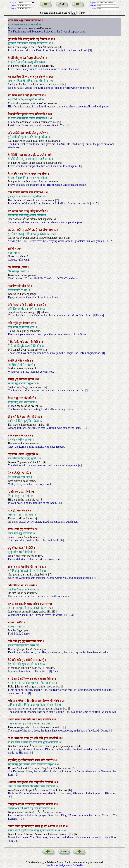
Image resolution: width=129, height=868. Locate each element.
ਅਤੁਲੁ (28, 454)
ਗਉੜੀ (11, 249)
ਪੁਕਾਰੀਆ (43, 230)
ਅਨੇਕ (24, 58)
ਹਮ (13, 738)
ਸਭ (10, 77)
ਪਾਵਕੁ (11, 719)
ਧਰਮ (27, 738)
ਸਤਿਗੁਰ (17, 267)
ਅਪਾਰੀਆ (42, 211)
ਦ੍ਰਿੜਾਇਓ (26, 567)
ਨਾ (10, 738)
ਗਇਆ (34, 701)
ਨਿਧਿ (15, 454)
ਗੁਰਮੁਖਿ (26, 417)
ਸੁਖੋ (34, 454)
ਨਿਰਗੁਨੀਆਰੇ (15, 804)
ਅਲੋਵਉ (16, 473)
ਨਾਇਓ (50, 760)
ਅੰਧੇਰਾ (16, 548)
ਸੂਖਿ (32, 95)
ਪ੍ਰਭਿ (36, 738)
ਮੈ (9, 58)
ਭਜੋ (33, 323)
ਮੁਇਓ (32, 379)
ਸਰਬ (28, 20)
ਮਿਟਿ (28, 701)
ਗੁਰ (10, 39)
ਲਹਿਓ (34, 417)
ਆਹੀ (13, 114)
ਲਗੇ (21, 379)
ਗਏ (41, 641)
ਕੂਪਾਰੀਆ (42, 133)
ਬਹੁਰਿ (34, 155)
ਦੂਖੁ (10, 548)
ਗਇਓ (29, 361)
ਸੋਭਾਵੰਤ (25, 192)
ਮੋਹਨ (11, 20)
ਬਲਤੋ (11, 679)
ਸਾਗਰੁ (18, 719)
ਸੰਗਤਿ (17, 342)
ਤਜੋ (28, 511)
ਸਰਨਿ (18, 826)
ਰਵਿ (26, 398)
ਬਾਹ (31, 192)
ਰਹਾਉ (42, 305)
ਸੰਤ (42, 782)
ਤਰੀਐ (29, 230)
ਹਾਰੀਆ (44, 155)
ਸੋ (17, 361)
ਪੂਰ (37, 77)
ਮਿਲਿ (11, 342)
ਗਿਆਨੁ (17, 567)
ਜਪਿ (10, 305)
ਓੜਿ (19, 114)
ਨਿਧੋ (28, 492)
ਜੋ (9, 361)
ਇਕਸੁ (30, 58)
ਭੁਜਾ (23, 133)
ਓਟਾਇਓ (49, 782)
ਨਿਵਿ (15, 39)
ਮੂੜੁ (17, 379)
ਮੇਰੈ (10, 660)
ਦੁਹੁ (22, 529)
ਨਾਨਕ (32, 114)
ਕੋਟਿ (10, 417)
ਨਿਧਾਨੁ (27, 174)
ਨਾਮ (24, 492)
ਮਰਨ (17, 529)
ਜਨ (10, 211)
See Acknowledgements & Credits (64, 865)
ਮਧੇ (15, 417)
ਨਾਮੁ (16, 398)
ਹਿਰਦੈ (11, 492)
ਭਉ (10, 760)
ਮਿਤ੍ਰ (18, 58)
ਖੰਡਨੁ (15, 760)
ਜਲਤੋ (17, 679)
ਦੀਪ (33, 567)
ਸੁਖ (24, 660)
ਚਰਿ (30, 719)
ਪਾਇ (33, 39)
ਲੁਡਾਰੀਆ (39, 192)
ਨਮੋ (26, 436)
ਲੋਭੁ (19, 511)
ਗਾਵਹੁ (18, 492)
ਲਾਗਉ (27, 39)
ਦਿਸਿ (15, 95)
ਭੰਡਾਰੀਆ (44, 77)
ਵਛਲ (38, 760)
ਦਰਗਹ (17, 192)
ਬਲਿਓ (39, 567)
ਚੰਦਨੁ (37, 679)
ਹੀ (23, 77)
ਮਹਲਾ (18, 249)
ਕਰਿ (21, 436)
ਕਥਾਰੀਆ (42, 174)
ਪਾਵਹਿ (21, 454)
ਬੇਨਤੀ (28, 804)
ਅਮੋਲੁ (33, 211)
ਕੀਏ (13, 58)
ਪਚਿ (26, 379)
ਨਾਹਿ (27, 77)
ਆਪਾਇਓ (54, 738)
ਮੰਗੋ (31, 305)
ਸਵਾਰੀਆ (39, 95)
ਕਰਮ (28, 342)
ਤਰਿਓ (37, 604)
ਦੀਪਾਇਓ (55, 701)
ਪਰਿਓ (32, 585)
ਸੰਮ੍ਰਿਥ (37, 782)
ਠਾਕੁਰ (32, 826)
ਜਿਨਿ (11, 585)
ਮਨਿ (15, 660)
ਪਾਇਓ (14, 174)
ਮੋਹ (35, 133)
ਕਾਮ (10, 511)
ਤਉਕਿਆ (25, 679)
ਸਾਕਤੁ (11, 379)
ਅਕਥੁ (34, 174)
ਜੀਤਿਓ (14, 155)
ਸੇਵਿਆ (17, 585)
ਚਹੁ (10, 95)
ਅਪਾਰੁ (27, 155)
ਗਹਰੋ (24, 719)
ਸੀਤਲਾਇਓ (46, 679)
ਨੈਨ (10, 473)
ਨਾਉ (27, 95)
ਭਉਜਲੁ (21, 230)
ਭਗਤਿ (32, 760)
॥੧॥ (36, 305)
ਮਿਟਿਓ (30, 548)
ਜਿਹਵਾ (16, 305)
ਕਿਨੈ (20, 417)
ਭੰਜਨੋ (25, 760)
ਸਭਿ (19, 660)
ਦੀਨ (31, 782)
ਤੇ (25, 529)
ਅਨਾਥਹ (12, 782)
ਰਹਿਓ (32, 398)
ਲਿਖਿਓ (35, 342)
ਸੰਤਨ (16, 436)
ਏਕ (27, 305)
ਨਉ (10, 454)
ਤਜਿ (10, 323)
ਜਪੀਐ (21, 95)
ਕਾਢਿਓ (17, 133)
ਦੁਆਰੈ (45, 826)
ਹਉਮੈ (16, 323)
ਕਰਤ (29, 641)
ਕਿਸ (19, 77)
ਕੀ (23, 804)
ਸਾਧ (23, 473)
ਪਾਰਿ (26, 585)
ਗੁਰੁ (20, 641)
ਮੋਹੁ (24, 511)
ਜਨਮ (11, 529)
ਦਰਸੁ (38, 804)
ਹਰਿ (32, 77)
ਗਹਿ (41, 738)
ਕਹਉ (35, 230)
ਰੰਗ (24, 286)
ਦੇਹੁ (38, 39)
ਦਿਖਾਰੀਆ (45, 39)
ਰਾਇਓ (50, 804)
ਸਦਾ (21, 398)
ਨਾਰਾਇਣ (13, 286)
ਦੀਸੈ (13, 361)
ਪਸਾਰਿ (29, 133)
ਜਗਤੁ (30, 604)
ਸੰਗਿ (20, 361)
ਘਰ (21, 548)
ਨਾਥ (19, 782)
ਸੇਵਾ (15, 230)
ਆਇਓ (52, 826)
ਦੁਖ (20, 760)
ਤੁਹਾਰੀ (25, 826)
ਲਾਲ (16, 20)
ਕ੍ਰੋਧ (15, 511)
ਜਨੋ (27, 473)
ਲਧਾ (21, 211)
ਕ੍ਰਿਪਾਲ (25, 782)
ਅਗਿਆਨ (13, 701)
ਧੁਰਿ (23, 342)
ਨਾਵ (41, 719)
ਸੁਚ (32, 738)
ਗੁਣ (14, 77)
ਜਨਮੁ (21, 155)
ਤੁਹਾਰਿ (25, 114)
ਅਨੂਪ (22, 20)
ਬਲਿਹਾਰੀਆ (40, 58)
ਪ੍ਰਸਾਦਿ (24, 267)
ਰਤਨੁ (27, 211)
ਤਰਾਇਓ (48, 719)
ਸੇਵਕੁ (38, 826)
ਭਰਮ (35, 641)
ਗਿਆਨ (27, 323)
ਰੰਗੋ (29, 286)
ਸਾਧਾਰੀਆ (37, 20)
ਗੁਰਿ (10, 133)
